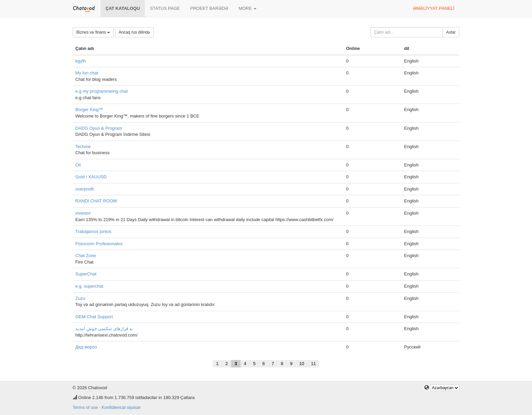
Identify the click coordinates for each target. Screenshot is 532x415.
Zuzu (80, 298)
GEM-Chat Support (94, 317)
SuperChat (86, 274)
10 (302, 364)
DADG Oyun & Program (99, 128)
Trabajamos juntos (93, 231)
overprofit (84, 189)
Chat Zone (86, 256)
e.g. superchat (89, 286)
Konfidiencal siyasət (121, 407)
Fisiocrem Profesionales (99, 244)
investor (83, 213)
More (248, 8)
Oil (78, 165)
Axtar (451, 32)
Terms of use (85, 407)
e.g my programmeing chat (102, 91)
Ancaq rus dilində (134, 32)
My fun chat (87, 73)
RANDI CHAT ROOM (96, 201)
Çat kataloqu (123, 8)
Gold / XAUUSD (91, 177)
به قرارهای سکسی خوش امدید (104, 329)
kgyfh (81, 61)
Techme (83, 147)
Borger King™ (89, 110)
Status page (165, 8)
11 (313, 364)
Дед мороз (86, 347)
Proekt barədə (209, 8)
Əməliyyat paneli (434, 8)
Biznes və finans (93, 32)
